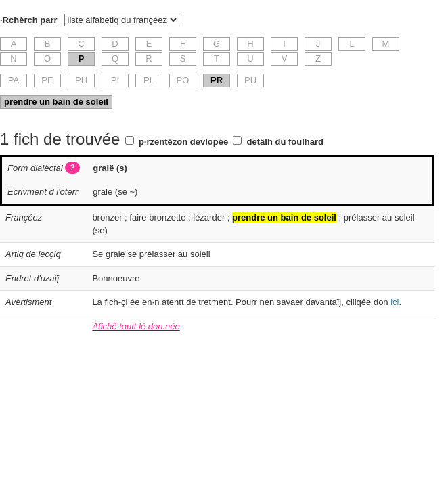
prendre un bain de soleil (56, 102)
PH (81, 80)
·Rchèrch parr (29, 20)
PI (115, 80)
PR (217, 80)
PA (14, 80)
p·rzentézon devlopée (183, 142)
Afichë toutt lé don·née (136, 326)
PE (47, 80)
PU (250, 80)
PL (149, 80)
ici (395, 302)
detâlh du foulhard (285, 142)
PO (183, 80)
